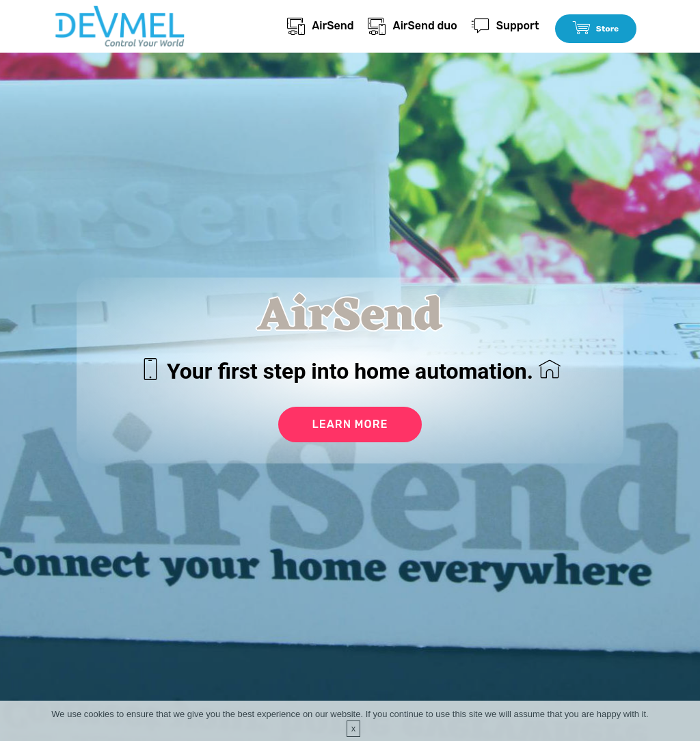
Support (506, 26)
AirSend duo (412, 26)
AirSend (321, 26)
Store (596, 29)
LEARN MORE (350, 424)
